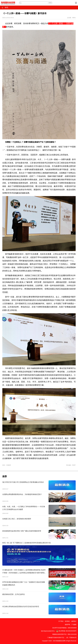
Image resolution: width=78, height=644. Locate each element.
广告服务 (74, 625)
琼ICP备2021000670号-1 (48, 631)
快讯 (5, 8)
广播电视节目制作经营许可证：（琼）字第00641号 (62, 638)
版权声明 (67, 625)
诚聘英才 (74, 621)
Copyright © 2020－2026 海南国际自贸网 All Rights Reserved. (59, 641)
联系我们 (67, 621)
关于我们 (61, 621)
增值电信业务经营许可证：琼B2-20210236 (64, 634)
